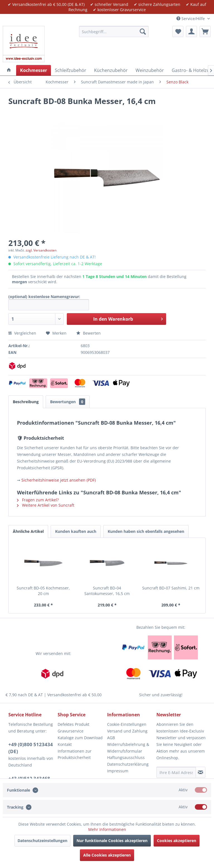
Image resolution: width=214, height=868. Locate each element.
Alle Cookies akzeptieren (107, 855)
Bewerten (88, 333)
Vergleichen (22, 333)
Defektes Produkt (73, 724)
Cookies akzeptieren (177, 841)
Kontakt (65, 744)
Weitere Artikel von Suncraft (46, 505)
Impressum (118, 771)
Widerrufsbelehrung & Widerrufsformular (128, 748)
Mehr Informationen (107, 829)
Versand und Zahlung (127, 731)
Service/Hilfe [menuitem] (191, 19)
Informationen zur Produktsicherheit (75, 754)
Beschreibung (26, 402)
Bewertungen (68, 402)
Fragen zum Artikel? (38, 500)
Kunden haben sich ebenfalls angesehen (146, 531)
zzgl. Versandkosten (41, 250)
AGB (111, 738)
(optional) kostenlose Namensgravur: (44, 297)
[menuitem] (114, 32)
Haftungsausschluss (126, 757)
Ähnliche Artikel (28, 531)
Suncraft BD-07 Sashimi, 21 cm (171, 588)
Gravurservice (71, 731)
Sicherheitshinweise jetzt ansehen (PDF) (59, 480)
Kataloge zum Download (80, 738)
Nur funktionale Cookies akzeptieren (112, 841)
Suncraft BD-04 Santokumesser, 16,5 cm (107, 591)
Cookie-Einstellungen (127, 724)
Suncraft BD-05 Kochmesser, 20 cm (43, 591)
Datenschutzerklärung (128, 764)
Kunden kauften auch (76, 531)
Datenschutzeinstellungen (42, 841)
